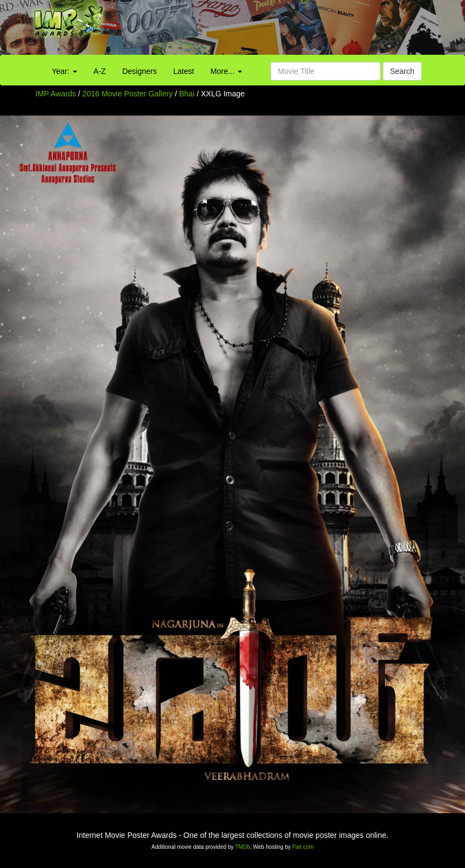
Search (402, 71)
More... (226, 71)
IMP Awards (56, 94)
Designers (139, 71)
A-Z (100, 71)
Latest (183, 71)
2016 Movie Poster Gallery (127, 94)
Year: (65, 71)
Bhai (188, 94)
